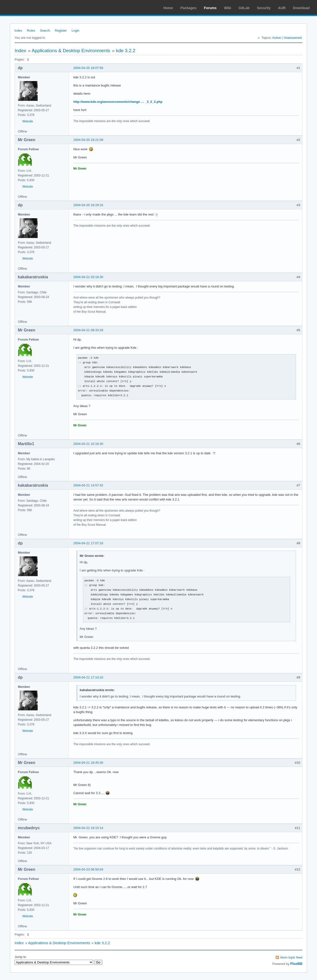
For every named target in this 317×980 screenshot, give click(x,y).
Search (45, 31)
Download (301, 8)
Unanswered (293, 38)
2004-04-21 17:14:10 (88, 677)
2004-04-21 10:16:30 (88, 444)
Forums (210, 8)
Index (18, 31)
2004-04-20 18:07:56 (88, 68)
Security (264, 8)
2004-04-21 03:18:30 (88, 277)
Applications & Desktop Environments (71, 51)
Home (168, 8)
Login (76, 31)
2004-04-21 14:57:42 (88, 485)
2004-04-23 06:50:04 (88, 869)
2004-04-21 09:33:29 (88, 330)
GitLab (244, 8)
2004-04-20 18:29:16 (88, 205)
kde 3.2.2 (126, 51)
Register (61, 31)
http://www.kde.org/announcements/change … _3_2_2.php (118, 102)
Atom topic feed (291, 957)
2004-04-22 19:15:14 (88, 828)
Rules (31, 31)
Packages (189, 8)
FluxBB (296, 964)
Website (28, 121)
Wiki (228, 8)
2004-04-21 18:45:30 (88, 763)
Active (277, 38)
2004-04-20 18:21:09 (88, 140)
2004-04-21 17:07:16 (88, 543)
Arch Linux (27, 7)
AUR (282, 8)
